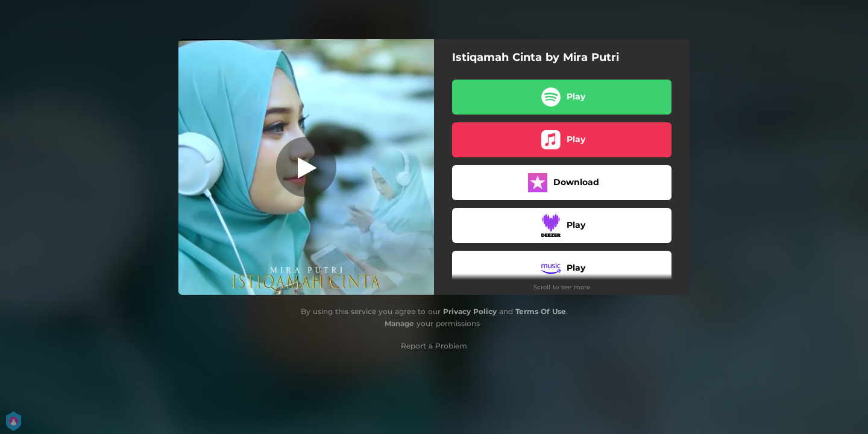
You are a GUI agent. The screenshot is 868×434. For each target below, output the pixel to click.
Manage (399, 323)
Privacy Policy (470, 311)
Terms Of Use (541, 311)
